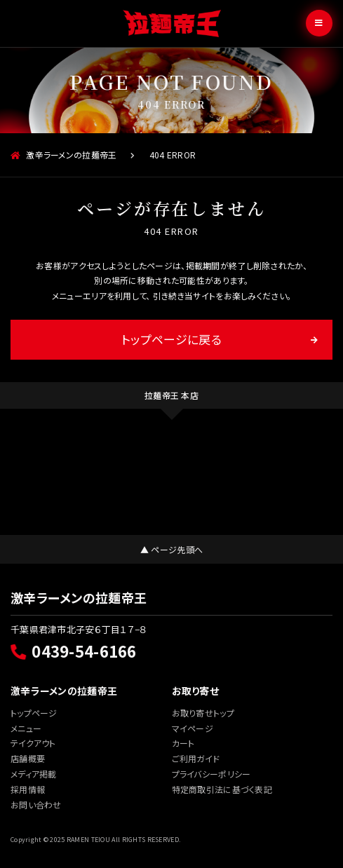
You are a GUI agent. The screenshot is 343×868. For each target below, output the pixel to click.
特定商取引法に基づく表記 (222, 789)
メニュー (26, 728)
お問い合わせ (36, 805)
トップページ (34, 713)
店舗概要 (28, 758)
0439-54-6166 (74, 651)
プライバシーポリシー (211, 774)
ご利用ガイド (196, 758)
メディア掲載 (34, 774)
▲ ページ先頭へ (171, 549)
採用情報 (28, 789)
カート (183, 743)
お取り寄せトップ (203, 713)
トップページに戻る (171, 339)
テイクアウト (33, 743)
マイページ (193, 728)
